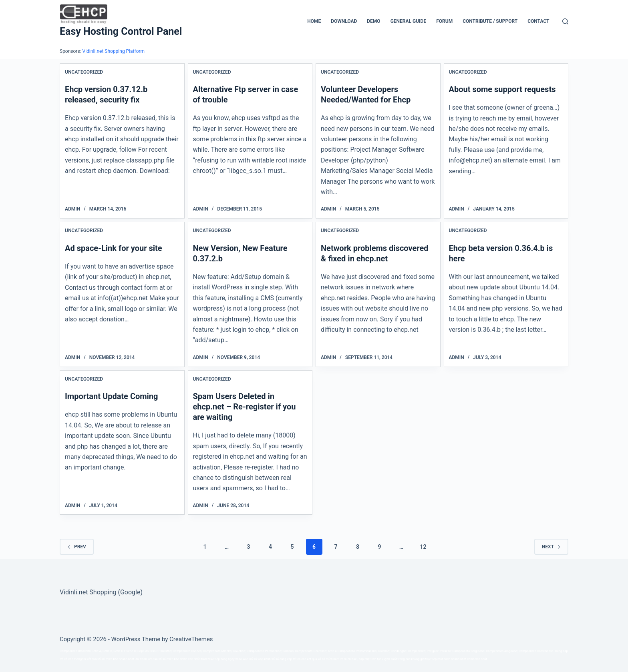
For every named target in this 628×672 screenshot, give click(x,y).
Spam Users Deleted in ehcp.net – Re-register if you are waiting (245, 407)
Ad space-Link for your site (114, 248)
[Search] (565, 21)
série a (332, 651)
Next (551, 547)
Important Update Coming (112, 396)
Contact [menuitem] (538, 21)
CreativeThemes (191, 639)
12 (423, 547)
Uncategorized (84, 72)
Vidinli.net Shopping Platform (114, 51)
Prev (77, 547)
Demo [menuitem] (373, 21)
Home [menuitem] (314, 21)
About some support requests (502, 89)
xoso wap (242, 659)
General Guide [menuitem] (409, 21)
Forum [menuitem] (444, 21)
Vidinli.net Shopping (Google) (101, 592)
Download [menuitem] (344, 21)
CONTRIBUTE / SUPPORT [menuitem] (490, 21)
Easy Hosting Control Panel (121, 31)
